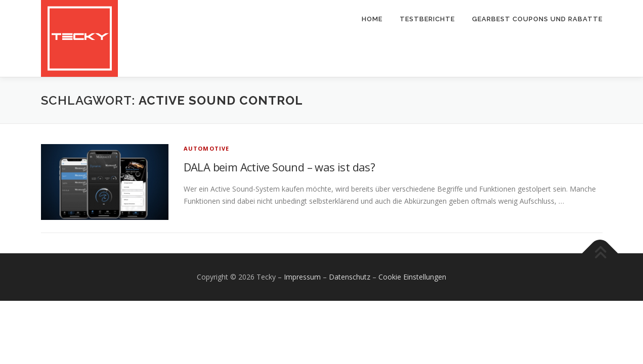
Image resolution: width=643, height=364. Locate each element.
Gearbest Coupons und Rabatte (537, 19)
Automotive (207, 148)
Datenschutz (350, 277)
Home (372, 19)
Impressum (302, 277)
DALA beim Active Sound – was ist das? (280, 167)
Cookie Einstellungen (412, 277)
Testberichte (427, 19)
